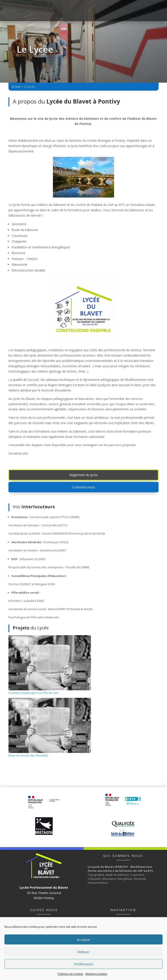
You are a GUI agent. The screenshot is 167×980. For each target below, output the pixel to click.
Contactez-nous (83, 487)
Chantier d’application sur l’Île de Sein (34, 693)
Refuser (83, 952)
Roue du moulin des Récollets (28, 755)
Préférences (84, 964)
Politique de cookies (70, 974)
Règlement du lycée (83, 475)
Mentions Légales (96, 974)
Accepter (84, 940)
